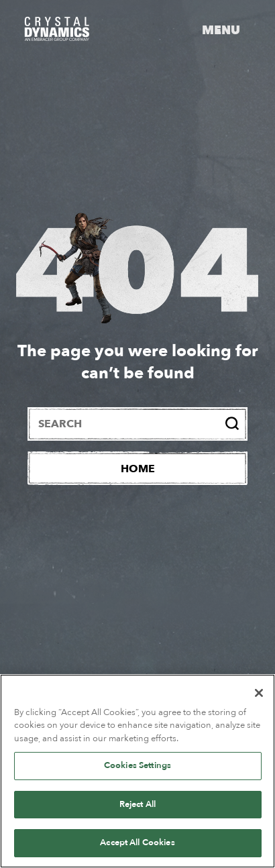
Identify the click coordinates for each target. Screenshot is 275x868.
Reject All (137, 804)
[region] (137, 771)
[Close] (259, 693)
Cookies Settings (137, 765)
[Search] (232, 423)
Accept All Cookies (137, 843)
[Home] (137, 468)
